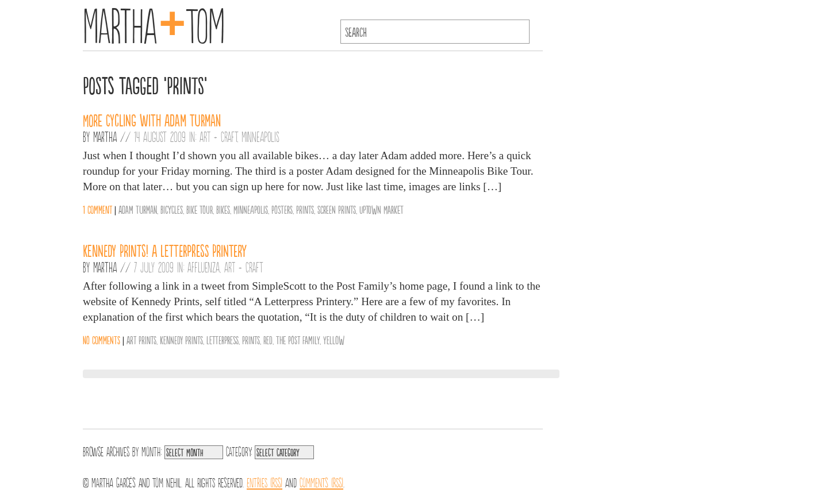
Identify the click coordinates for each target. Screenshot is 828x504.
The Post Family (298, 340)
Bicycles (172, 209)
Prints (305, 209)
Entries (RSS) (264, 482)
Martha (105, 136)
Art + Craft (218, 136)
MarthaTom (154, 23)
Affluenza (204, 267)
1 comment (97, 209)
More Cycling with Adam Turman (152, 120)
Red (268, 340)
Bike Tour (200, 209)
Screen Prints (337, 209)
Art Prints (141, 340)
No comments (101, 340)
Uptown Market (382, 209)
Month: (152, 451)
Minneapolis (260, 136)
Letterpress (223, 340)
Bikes (223, 209)
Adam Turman (138, 209)
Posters (282, 209)
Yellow (334, 340)
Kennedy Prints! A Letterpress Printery (165, 250)
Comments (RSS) (321, 482)
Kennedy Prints (181, 340)
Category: (239, 451)
